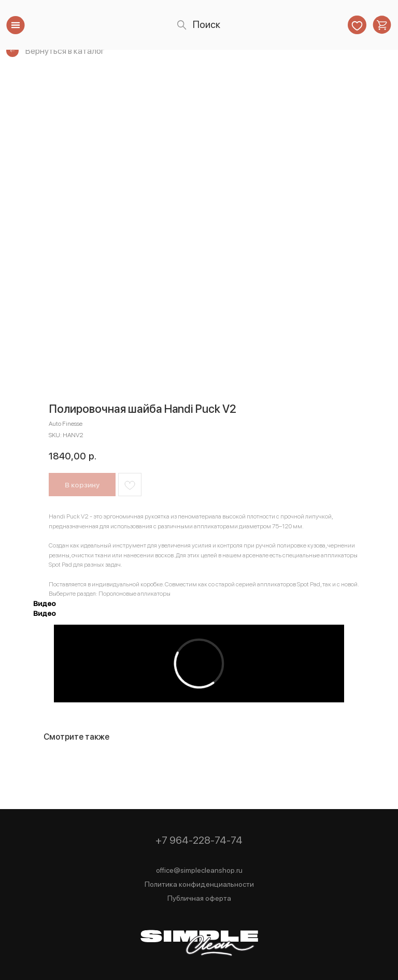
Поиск (207, 25)
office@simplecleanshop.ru (199, 870)
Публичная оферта (199, 898)
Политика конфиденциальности (199, 884)
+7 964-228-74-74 (199, 840)
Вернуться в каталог (65, 51)
